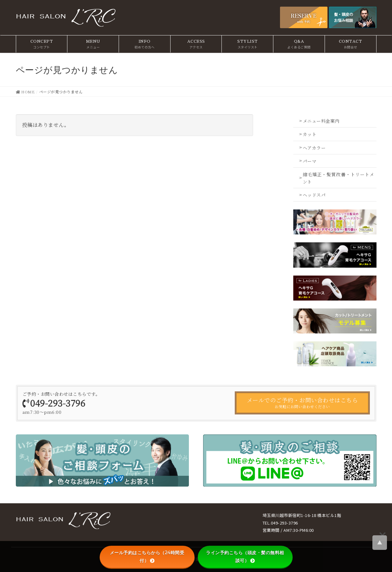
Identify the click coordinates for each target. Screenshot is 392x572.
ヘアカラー (314, 148)
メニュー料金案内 (321, 121)
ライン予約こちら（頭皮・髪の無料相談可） (245, 557)
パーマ (310, 161)
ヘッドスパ (314, 195)
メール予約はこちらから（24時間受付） (147, 557)
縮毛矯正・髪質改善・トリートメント (339, 178)
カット (310, 134)
